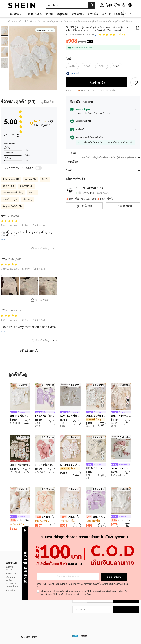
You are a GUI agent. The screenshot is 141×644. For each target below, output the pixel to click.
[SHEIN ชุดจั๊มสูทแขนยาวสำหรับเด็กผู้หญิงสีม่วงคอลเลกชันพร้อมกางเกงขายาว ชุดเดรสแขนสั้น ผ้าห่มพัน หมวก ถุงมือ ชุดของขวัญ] (96, 500)
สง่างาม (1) (30, 179)
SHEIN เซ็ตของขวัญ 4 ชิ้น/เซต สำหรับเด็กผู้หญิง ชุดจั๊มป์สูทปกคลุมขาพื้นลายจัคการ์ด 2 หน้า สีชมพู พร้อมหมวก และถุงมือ (45, 465)
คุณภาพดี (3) (26, 186)
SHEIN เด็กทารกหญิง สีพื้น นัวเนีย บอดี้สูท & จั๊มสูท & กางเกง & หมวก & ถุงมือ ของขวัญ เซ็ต (45, 517)
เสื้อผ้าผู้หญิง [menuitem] (78, 14)
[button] (124, 5)
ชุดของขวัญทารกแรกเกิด (55, 21)
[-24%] (89, 517)
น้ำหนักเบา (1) (10, 199)
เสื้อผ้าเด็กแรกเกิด (32, 21)
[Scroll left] (126, 14)
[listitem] (20, 405)
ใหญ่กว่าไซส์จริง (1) (12, 206)
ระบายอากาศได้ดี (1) (13, 193)
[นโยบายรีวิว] (12, 135)
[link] (109, 5)
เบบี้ (19, 21)
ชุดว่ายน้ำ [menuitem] (93, 14)
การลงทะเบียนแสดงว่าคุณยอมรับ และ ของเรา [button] (82, 585)
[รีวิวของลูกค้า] (29, 102)
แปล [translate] (3, 240)
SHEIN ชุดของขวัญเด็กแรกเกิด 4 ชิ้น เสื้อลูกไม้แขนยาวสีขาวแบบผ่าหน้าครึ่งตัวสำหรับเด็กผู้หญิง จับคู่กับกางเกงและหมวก (20, 520)
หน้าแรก (11, 21)
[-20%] (38, 517)
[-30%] (13, 520)
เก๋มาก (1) (27, 199)
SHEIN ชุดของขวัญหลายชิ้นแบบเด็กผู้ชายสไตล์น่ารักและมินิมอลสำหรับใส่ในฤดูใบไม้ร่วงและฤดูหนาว (20, 465)
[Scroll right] (130, 14)
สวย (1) (33, 193)
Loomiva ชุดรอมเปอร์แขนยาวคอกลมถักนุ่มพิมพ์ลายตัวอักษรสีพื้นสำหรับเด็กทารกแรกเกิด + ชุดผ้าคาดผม (121, 468)
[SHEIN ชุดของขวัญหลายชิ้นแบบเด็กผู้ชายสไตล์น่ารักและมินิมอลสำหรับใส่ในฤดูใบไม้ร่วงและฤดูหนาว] (20, 448)
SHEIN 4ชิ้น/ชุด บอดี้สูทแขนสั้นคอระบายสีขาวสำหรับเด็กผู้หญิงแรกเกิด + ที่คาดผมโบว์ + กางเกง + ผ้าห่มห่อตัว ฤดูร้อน (121, 520)
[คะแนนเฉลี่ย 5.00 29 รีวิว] (112, 35)
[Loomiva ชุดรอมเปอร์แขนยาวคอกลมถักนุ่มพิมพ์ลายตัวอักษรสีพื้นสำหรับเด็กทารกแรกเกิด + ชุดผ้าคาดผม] (121, 448)
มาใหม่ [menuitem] (49, 14)
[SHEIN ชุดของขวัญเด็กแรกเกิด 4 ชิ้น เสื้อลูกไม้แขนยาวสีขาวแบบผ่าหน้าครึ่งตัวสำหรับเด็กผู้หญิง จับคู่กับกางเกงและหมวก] (20, 500)
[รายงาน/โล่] (55, 249)
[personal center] (102, 5)
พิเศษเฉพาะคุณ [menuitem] (34, 14)
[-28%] (63, 517)
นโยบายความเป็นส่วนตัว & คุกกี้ (84, 584)
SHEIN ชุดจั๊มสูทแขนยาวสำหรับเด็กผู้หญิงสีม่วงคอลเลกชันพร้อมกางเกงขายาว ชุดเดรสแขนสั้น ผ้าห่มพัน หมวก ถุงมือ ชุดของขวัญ (96, 517)
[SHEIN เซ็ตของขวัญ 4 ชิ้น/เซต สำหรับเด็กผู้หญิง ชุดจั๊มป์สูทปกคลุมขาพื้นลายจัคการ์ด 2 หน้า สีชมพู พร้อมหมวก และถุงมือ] (45, 448)
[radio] (72, 66)
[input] (68, 576)
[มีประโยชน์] (32, 249)
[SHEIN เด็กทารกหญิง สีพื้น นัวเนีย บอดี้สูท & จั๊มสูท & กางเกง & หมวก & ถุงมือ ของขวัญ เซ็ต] (45, 500)
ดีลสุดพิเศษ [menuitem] (62, 14)
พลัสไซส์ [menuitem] (106, 14)
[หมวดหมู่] (16, 14)
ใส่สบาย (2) (8, 186)
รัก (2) (45, 179)
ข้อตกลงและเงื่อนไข (114, 584)
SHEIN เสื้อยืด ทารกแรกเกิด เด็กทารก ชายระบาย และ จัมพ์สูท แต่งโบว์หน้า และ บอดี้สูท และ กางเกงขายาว (70, 517)
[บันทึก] (135, 82)
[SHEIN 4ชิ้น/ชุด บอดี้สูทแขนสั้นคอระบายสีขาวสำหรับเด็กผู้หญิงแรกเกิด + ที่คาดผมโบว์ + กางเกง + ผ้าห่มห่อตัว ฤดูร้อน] (121, 500)
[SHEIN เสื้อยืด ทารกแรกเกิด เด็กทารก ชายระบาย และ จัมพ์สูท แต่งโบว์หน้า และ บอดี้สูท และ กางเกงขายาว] (70, 500)
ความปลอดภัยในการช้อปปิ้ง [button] (90, 138)
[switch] (39, 168)
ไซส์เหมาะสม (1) (11, 179)
